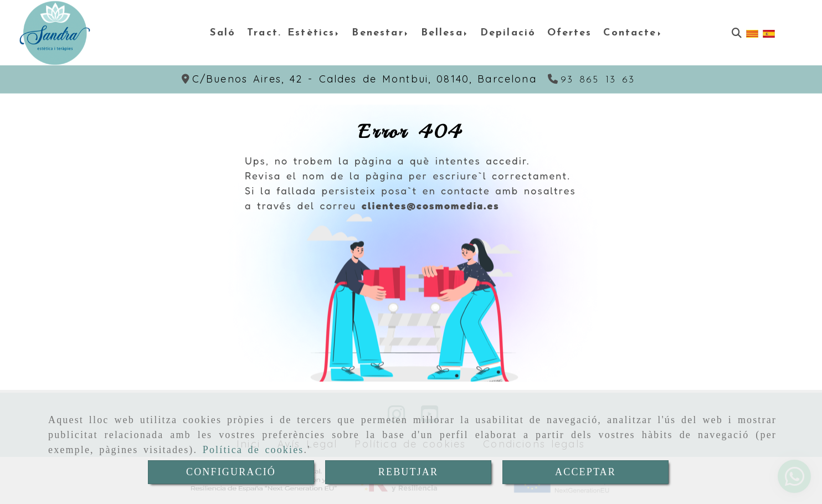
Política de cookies (253, 450)
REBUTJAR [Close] (408, 472)
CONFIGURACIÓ (231, 472)
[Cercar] (737, 33)
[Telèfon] (592, 80)
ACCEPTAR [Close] (585, 472)
